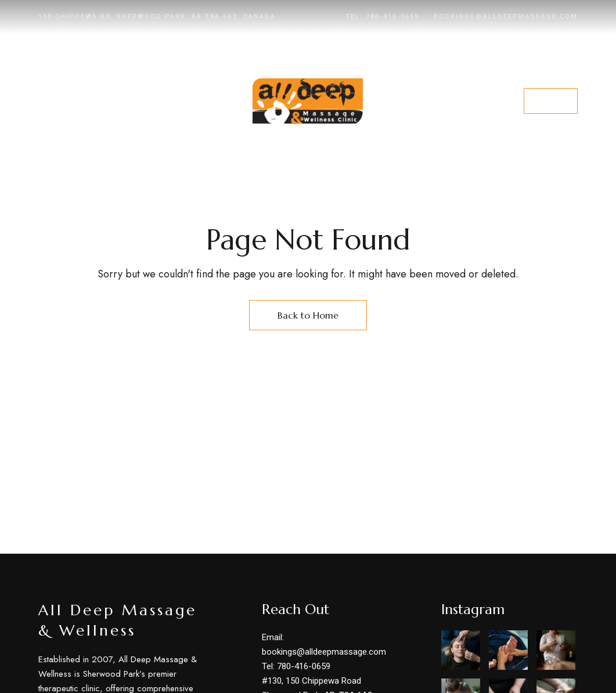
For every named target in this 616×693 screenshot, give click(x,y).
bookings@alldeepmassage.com (506, 17)
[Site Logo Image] (308, 101)
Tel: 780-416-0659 (382, 17)
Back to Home (308, 315)
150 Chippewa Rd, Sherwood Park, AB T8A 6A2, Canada (157, 17)
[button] (551, 101)
